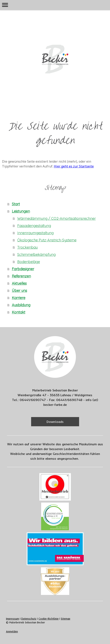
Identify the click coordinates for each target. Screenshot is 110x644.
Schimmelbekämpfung (36, 254)
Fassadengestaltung (34, 226)
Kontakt (19, 312)
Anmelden (12, 631)
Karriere (19, 298)
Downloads (55, 422)
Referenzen (21, 276)
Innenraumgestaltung (35, 233)
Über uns (19, 291)
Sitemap (66, 619)
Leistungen (21, 211)
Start (16, 204)
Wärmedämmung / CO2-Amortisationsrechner (57, 218)
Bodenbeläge (29, 262)
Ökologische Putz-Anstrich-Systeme (47, 240)
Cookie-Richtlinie (49, 619)
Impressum (13, 619)
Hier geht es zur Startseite (74, 166)
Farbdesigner (23, 269)
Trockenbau (27, 247)
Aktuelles (19, 283)
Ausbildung (21, 305)
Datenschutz (29, 619)
